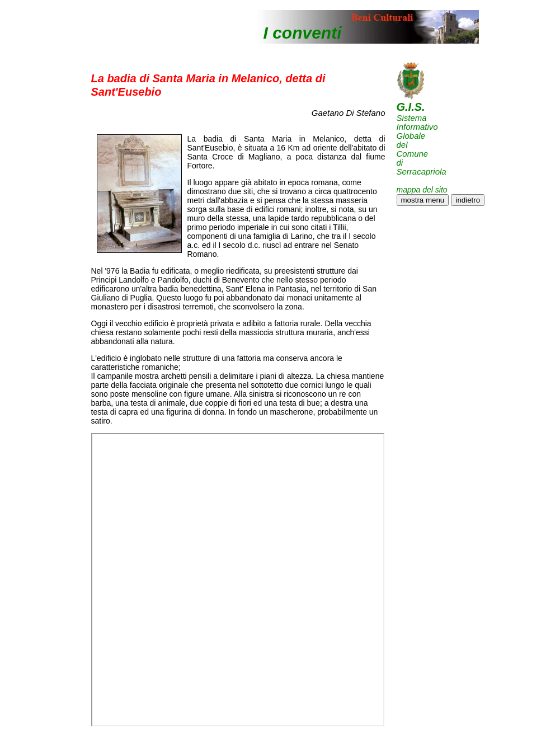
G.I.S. (411, 107)
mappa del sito (422, 190)
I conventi (303, 33)
